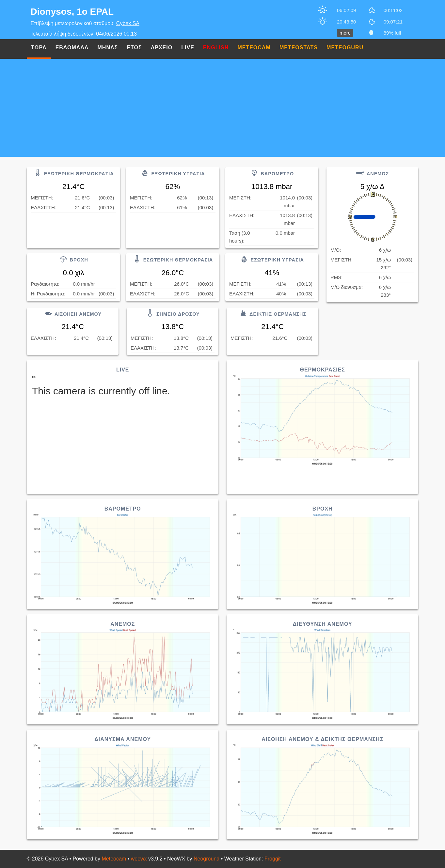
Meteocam (114, 859)
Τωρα (39, 47)
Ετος (134, 47)
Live (188, 47)
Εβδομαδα (72, 47)
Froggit (273, 859)
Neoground (207, 859)
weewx (139, 859)
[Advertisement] (223, 108)
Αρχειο (162, 47)
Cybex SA (128, 23)
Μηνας (108, 47)
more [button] (345, 33)
